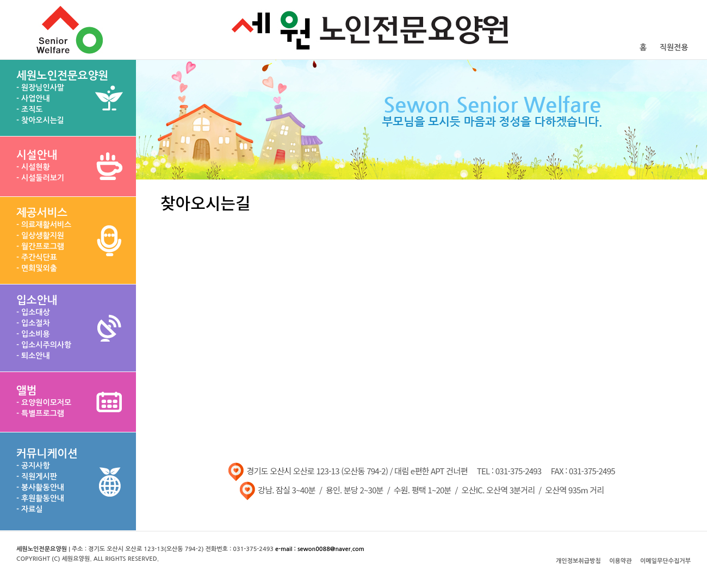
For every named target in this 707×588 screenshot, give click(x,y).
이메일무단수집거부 (665, 561)
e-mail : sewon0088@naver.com (320, 549)
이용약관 (620, 561)
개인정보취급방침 (578, 561)
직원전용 (674, 47)
